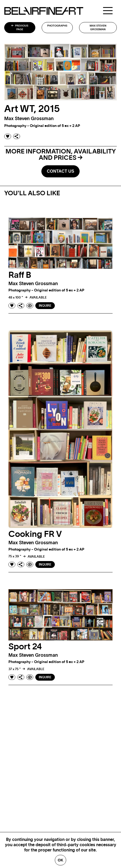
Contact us (61, 171)
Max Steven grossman (98, 28)
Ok (60, 860)
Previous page (20, 28)
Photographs (57, 26)
